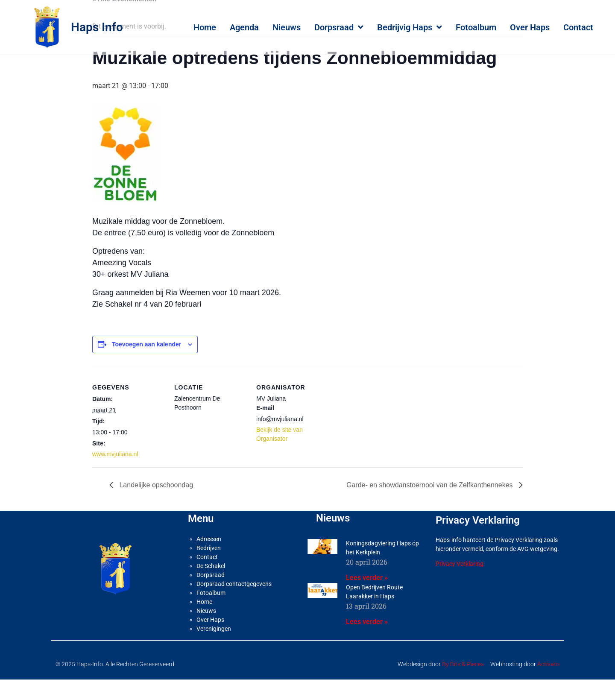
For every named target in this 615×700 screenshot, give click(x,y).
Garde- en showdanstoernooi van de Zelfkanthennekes (430, 505)
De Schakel (211, 586)
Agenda (244, 27)
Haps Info (97, 27)
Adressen (209, 559)
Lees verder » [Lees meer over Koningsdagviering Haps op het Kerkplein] (367, 598)
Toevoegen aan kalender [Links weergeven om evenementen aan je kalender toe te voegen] (146, 365)
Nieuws (287, 27)
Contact (578, 27)
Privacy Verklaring (460, 584)
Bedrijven (209, 568)
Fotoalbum (476, 27)
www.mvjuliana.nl (115, 474)
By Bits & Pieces (463, 685)
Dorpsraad (339, 27)
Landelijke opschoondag (155, 505)
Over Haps (530, 27)
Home (205, 27)
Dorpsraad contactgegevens (234, 604)
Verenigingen (214, 649)
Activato (548, 685)
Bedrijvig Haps (410, 27)
